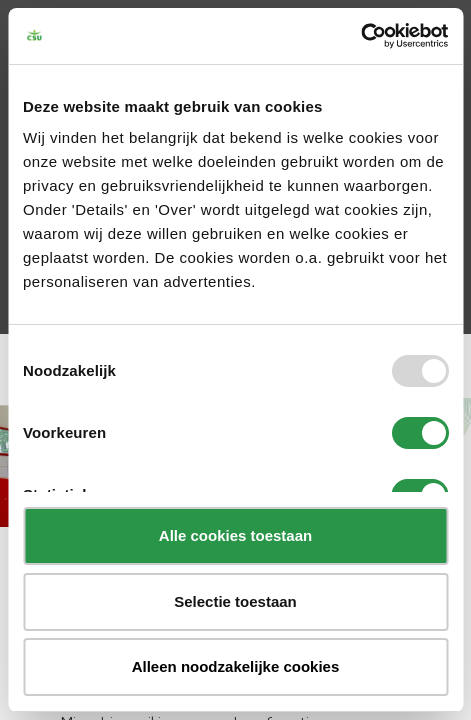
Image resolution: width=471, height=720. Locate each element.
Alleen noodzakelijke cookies (236, 666)
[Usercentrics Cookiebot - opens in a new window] (360, 36)
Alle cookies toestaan (235, 535)
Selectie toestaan (235, 601)
